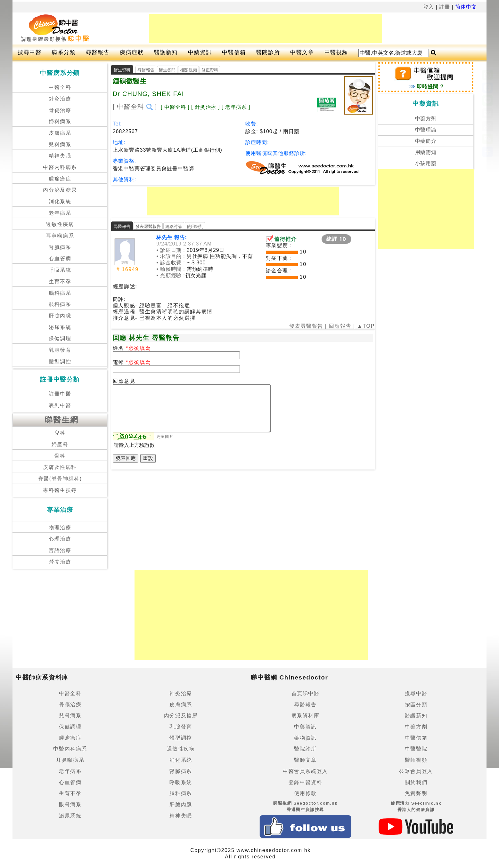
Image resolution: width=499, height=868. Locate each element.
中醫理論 (426, 130)
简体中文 (466, 7)
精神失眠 (60, 156)
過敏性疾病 (60, 224)
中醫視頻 (336, 52)
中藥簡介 (426, 141)
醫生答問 (167, 70)
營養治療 (60, 562)
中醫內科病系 (60, 167)
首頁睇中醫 (306, 693)
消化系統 (60, 201)
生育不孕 (60, 281)
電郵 (119, 362)
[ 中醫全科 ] (135, 107)
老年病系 (60, 213)
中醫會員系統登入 (305, 771)
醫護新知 (166, 52)
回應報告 (340, 326)
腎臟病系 (60, 247)
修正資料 (210, 70)
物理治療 (60, 528)
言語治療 (60, 550)
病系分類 (63, 52)
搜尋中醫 (29, 52)
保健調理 (60, 338)
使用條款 (305, 793)
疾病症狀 (132, 52)
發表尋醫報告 (148, 226)
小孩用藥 (426, 163)
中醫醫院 (416, 749)
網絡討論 (174, 226)
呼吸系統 (60, 270)
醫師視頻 (416, 760)
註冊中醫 (60, 394)
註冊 (445, 7)
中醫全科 (60, 87)
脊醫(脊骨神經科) (60, 479)
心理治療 (60, 539)
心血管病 (60, 258)
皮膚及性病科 (60, 467)
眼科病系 (60, 304)
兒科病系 (60, 145)
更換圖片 (165, 437)
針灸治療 (60, 99)
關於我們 (416, 782)
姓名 (119, 348)
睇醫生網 (62, 420)
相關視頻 (188, 70)
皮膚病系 (60, 133)
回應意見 (124, 381)
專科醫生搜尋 (60, 490)
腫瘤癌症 (60, 179)
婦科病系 (60, 121)
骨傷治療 (60, 110)
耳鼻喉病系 (60, 236)
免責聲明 (416, 793)
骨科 (60, 456)
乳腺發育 (60, 350)
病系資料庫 (306, 715)
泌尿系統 (60, 327)
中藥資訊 (200, 52)
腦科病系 (60, 293)
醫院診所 (268, 52)
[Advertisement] (266, 28)
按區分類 (416, 705)
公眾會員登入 (416, 771)
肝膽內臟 (60, 316)
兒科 (60, 433)
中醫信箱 (234, 52)
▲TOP (365, 326)
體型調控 (60, 362)
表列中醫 (60, 405)
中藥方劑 (426, 119)
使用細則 (195, 226)
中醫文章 (302, 52)
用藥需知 (426, 152)
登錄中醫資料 (306, 782)
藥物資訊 (305, 738)
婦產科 (60, 444)
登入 (429, 7)
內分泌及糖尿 (60, 190)
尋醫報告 (98, 52)
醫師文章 (305, 760)
